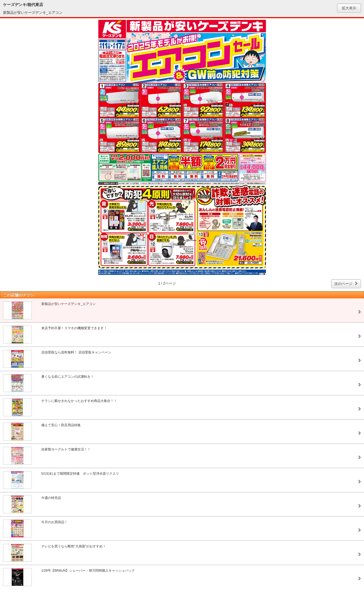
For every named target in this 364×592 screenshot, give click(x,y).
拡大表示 (349, 8)
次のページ (343, 284)
